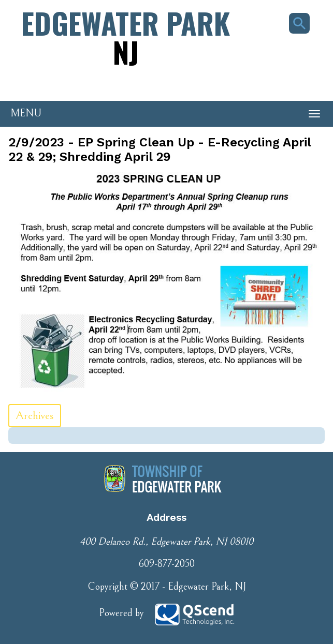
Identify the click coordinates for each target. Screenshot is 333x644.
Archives (35, 416)
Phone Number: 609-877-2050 (57, 83)
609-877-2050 (166, 564)
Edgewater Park (126, 37)
